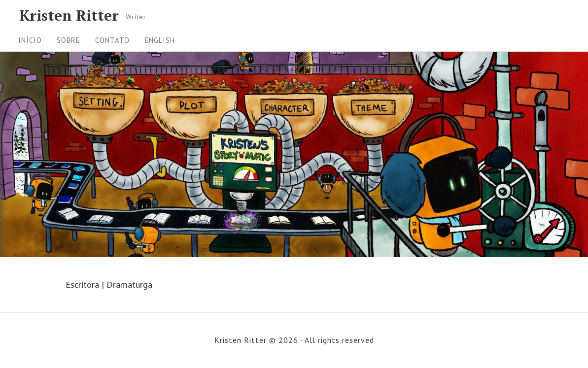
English (160, 40)
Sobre (68, 40)
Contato (112, 40)
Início (30, 40)
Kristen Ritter (69, 15)
